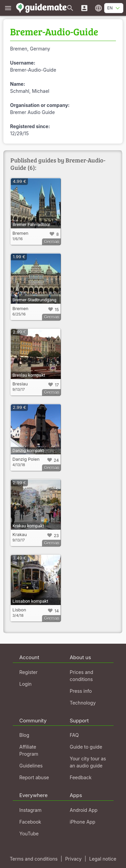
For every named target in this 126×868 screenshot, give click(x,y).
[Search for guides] (70, 8)
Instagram (31, 810)
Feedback (81, 777)
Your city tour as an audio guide (88, 762)
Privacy (73, 859)
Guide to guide (86, 747)
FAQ (74, 735)
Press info (81, 691)
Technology (83, 703)
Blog (25, 735)
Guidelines (31, 766)
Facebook (30, 822)
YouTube (29, 834)
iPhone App (83, 822)
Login (26, 684)
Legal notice (103, 859)
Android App (84, 810)
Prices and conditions (82, 676)
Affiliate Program (29, 750)
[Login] (84, 8)
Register (29, 672)
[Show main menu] (8, 8)
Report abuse (34, 777)
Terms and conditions (34, 859)
